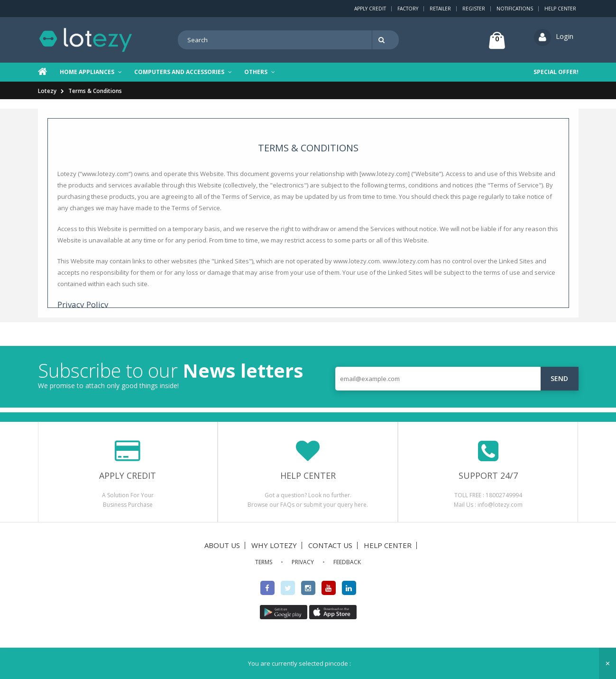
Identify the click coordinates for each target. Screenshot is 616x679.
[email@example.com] (457, 379)
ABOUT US (222, 545)
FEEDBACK (347, 562)
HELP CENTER (388, 545)
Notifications (515, 9)
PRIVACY (303, 562)
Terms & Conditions (95, 91)
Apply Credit (370, 9)
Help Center (560, 9)
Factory (408, 9)
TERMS (264, 562)
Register (474, 9)
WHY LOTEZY (274, 545)
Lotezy (47, 91)
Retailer (440, 9)
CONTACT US (330, 545)
